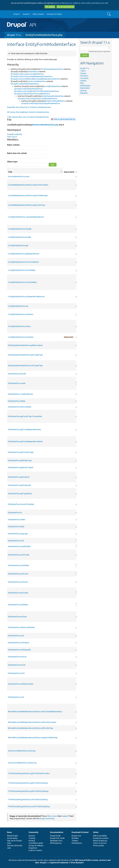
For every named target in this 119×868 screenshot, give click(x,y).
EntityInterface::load (16, 541)
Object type (12, 162)
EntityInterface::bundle (17, 374)
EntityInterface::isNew (17, 520)
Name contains (13, 145)
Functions (84, 76)
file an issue (52, 816)
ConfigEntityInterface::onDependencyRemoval (26, 297)
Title (35, 172)
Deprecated (85, 88)
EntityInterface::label (16, 527)
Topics (83, 71)
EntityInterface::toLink (17, 665)
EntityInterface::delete (17, 401)
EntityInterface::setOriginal (19, 643)
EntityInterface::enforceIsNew (20, 407)
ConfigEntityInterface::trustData (21, 337)
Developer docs (56, 841)
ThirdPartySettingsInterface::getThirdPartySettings (28, 791)
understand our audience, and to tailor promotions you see (84, 3)
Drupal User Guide (57, 838)
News (9, 832)
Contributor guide (36, 843)
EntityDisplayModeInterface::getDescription (25, 345)
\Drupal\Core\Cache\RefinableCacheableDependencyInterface (35, 79)
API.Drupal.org (56, 843)
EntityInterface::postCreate (19, 555)
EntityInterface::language (18, 534)
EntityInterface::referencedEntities (21, 627)
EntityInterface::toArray (17, 657)
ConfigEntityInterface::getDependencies (24, 254)
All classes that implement (28, 112)
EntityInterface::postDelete (18, 565)
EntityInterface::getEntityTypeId (21, 467)
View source (12, 137)
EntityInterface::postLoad (18, 574)
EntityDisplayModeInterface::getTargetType (25, 355)
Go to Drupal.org (9, 14)
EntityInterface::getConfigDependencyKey (24, 429)
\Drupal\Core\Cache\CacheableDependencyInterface (31, 76)
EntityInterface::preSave (17, 617)
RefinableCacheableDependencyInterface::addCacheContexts (32, 722)
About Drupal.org (100, 841)
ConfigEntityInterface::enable (19, 237)
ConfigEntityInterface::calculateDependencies (26, 217)
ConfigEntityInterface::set (18, 306)
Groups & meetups (36, 845)
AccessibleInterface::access (19, 176)
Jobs (9, 848)
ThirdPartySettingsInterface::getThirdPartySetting (28, 783)
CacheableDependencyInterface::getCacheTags (27, 205)
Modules (75, 838)
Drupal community (47, 818)
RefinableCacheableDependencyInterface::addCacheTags (31, 728)
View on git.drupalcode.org (64, 119)
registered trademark (59, 863)
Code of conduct (35, 850)
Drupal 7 (17, 14)
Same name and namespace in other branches (29, 53)
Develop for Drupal (54, 14)
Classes (83, 73)
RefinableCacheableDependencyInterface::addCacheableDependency (35, 712)
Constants (84, 78)
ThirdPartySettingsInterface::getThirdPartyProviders (29, 773)
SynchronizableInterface (37, 81)
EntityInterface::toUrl (16, 673)
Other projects (38, 14)
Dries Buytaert (77, 863)
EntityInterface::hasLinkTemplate (21, 504)
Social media (12, 838)
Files (82, 83)
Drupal (43, 863)
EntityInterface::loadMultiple (19, 546)
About (96, 832)
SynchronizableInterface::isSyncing (22, 751)
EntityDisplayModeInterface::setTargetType (25, 365)
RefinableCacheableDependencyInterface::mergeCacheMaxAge (33, 738)
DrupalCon (33, 848)
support (65, 816)
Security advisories (15, 845)
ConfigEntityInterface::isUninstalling (22, 282)
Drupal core (76, 836)
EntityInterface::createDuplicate (20, 394)
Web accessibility (100, 836)
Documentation (57, 832)
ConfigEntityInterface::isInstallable (22, 270)
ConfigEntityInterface (53, 86)
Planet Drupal (12, 836)
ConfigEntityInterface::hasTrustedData (23, 262)
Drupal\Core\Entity (15, 134)
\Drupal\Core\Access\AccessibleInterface (27, 74)
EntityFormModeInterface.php (44, 35)
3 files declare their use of (28, 117)
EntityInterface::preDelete (18, 605)
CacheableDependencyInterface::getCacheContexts (28, 185)
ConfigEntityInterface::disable (20, 229)
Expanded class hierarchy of (29, 107)
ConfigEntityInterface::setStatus (21, 314)
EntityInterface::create (17, 383)
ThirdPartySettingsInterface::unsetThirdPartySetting (29, 806)
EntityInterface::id (15, 513)
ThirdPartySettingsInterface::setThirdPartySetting (28, 799)
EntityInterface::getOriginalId (19, 485)
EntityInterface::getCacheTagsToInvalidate (25, 416)
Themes (75, 841)
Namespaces (85, 86)
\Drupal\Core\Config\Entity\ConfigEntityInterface (37, 99)
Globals (83, 81)
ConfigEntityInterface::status (19, 326)
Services (84, 91)
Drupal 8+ (26, 14)
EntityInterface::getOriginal (19, 477)
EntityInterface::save (16, 636)
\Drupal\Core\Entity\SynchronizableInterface (32, 94)
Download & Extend (80, 832)
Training (32, 838)
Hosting (32, 841)
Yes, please (50, 7)
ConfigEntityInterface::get (18, 245)
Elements (84, 93)
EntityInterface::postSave (18, 582)
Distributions (77, 843)
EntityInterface (33, 72)
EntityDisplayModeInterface (53, 96)
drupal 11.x (14, 35)
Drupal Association (101, 838)
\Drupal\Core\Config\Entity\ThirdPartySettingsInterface (36, 91)
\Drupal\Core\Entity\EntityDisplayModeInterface (41, 103)
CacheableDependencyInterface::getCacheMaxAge (28, 195)
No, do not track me (65, 7)
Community (33, 832)
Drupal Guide (55, 836)
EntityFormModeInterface (55, 101)
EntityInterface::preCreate (18, 593)
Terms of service (100, 843)
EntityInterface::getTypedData (20, 494)
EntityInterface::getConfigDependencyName (25, 441)
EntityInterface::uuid (16, 697)
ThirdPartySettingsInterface (52, 69)
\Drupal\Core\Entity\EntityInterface (25, 84)
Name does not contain (17, 153)
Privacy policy (99, 845)
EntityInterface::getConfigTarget (21, 452)
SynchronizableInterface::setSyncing (22, 763)
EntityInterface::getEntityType (20, 460)
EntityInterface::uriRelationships (21, 684)
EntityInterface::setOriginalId (19, 650)
